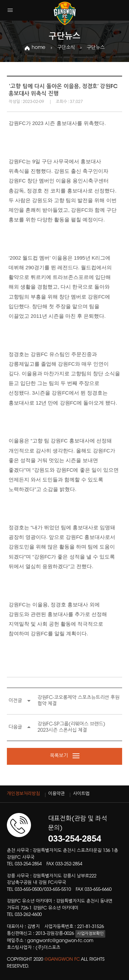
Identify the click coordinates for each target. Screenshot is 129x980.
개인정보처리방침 (23, 794)
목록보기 (65, 756)
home (39, 48)
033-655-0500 (28, 890)
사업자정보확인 (90, 934)
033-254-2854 (28, 864)
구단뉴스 (96, 48)
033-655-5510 (57, 890)
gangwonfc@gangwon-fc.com (60, 941)
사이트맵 (81, 794)
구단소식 (66, 48)
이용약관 (56, 794)
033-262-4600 (28, 915)
